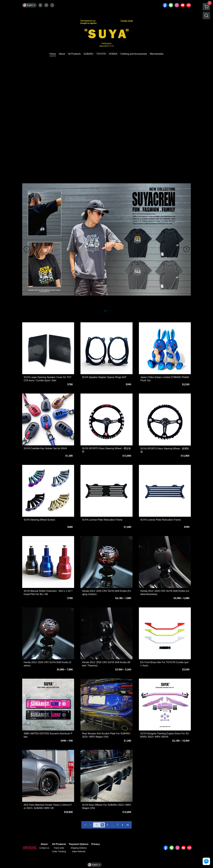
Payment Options (79, 844)
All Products (59, 844)
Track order (59, 848)
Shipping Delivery (79, 848)
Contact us (44, 848)
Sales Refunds (79, 851)
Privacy (96, 844)
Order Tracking (59, 851)
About (44, 844)
